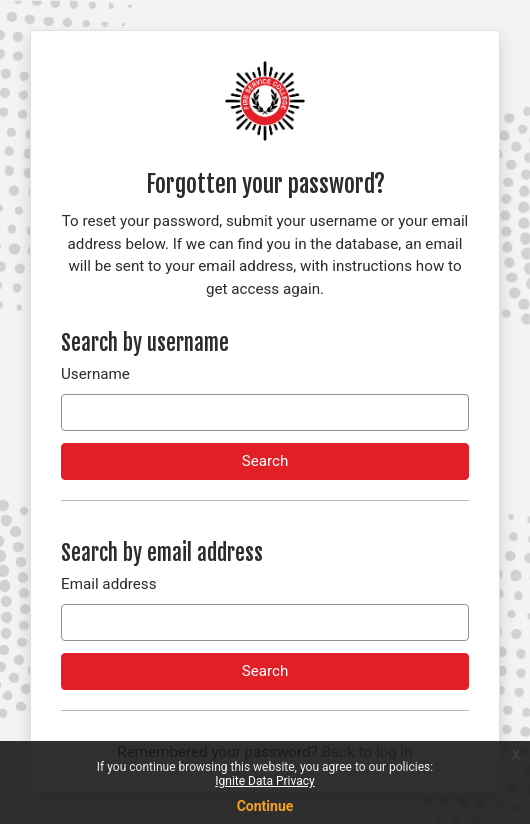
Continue (265, 806)
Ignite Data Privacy (264, 781)
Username (95, 374)
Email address (109, 584)
